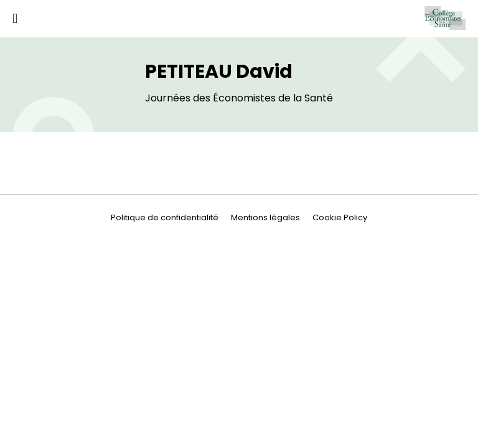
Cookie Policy (340, 217)
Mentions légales (265, 217)
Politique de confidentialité (165, 217)
